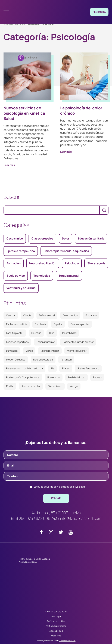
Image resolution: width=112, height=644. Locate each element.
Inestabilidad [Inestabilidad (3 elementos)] (69, 333)
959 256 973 (22, 518)
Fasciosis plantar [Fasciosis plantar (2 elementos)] (80, 324)
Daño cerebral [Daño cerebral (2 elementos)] (47, 315)
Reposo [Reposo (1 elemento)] (97, 377)
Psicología (72, 263)
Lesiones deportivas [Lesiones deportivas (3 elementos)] (17, 342)
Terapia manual (69, 276)
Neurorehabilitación (43, 263)
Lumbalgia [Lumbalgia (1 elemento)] (12, 351)
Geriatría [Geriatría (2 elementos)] (36, 333)
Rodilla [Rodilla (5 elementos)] (10, 386)
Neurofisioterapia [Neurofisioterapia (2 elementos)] (43, 360)
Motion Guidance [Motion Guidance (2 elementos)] (16, 360)
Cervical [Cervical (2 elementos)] (11, 315)
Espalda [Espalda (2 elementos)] (58, 324)
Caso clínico (15, 238)
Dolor (66, 238)
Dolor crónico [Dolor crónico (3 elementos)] (70, 315)
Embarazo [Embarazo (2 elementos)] (91, 315)
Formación (14, 263)
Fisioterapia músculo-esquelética (66, 251)
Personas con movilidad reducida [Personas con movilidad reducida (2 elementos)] (24, 368)
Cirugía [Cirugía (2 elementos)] (27, 315)
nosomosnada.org (68, 640)
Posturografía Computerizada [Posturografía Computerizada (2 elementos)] (23, 377)
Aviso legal (56, 616)
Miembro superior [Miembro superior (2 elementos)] (77, 351)
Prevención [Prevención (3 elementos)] (54, 377)
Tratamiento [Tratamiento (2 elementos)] (55, 386)
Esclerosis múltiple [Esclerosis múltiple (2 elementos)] (17, 324)
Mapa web (56, 636)
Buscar (12, 197)
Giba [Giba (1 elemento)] (52, 333)
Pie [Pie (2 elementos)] (52, 368)
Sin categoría (96, 263)
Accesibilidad (56, 631)
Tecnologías (42, 276)
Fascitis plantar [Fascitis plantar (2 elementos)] (15, 333)
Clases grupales (42, 238)
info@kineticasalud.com (81, 518)
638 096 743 (46, 518)
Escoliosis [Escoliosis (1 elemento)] (40, 324)
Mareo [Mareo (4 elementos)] (29, 351)
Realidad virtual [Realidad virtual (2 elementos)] (76, 377)
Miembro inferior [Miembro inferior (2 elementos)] (50, 351)
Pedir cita (99, 12)
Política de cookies (56, 621)
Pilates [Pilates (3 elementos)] (66, 368)
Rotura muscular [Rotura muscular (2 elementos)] (31, 386)
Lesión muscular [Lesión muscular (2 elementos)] (46, 342)
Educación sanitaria (91, 238)
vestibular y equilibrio (21, 288)
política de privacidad (73, 487)
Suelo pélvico (16, 276)
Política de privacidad (56, 626)
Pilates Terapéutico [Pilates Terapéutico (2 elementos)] (88, 368)
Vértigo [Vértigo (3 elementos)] (74, 386)
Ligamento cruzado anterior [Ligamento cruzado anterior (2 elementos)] (78, 342)
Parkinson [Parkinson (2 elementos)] (66, 360)
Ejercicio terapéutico (21, 251)
